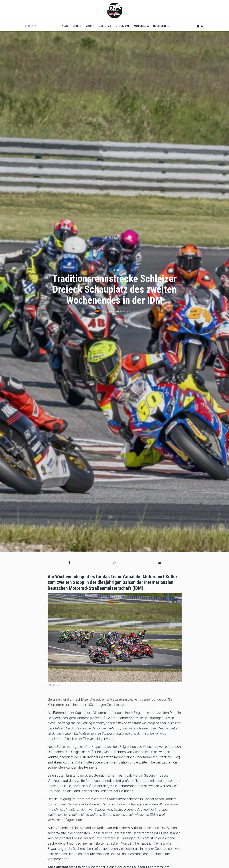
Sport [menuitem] (77, 26)
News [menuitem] (65, 26)
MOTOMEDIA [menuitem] (141, 26)
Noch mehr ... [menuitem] (162, 27)
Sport (116, 270)
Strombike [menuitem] (123, 26)
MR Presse (113, 312)
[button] (69, 563)
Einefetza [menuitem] (105, 26)
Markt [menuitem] (90, 26)
